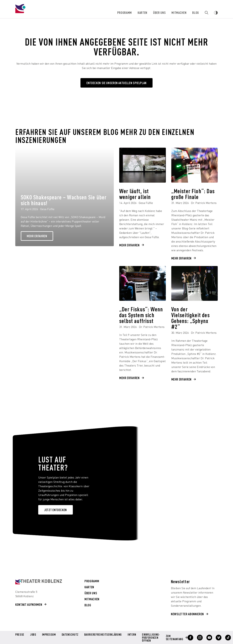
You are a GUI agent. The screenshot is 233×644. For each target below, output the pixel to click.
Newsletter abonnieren (187, 614)
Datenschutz (70, 635)
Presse (20, 635)
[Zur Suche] (207, 13)
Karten (143, 12)
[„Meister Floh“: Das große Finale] (195, 165)
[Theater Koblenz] (45, 12)
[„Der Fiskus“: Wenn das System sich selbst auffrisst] (143, 283)
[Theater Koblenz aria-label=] (39, 582)
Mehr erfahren (37, 236)
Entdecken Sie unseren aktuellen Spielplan (116, 83)
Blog (196, 12)
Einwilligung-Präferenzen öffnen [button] (150, 637)
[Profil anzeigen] (189, 637)
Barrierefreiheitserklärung (102, 635)
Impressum (49, 635)
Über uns (160, 12)
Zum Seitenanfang (173, 637)
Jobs (33, 635)
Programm (125, 12)
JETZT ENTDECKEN (56, 510)
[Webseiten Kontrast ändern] (216, 13)
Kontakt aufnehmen (29, 604)
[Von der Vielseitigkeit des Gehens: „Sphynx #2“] (195, 283)
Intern (131, 635)
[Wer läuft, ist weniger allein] (143, 165)
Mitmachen (179, 12)
